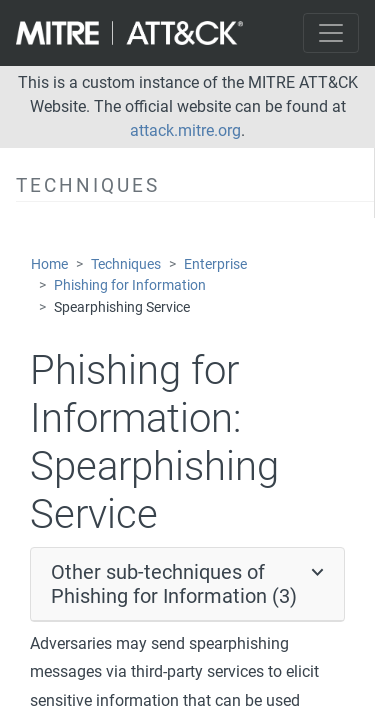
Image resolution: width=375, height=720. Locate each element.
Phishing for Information (130, 285)
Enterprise (215, 264)
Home (49, 264)
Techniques (126, 264)
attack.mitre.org (185, 130)
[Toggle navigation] (331, 33)
